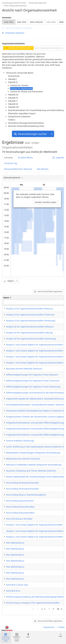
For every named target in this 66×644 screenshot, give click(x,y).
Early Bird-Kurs (13, 591)
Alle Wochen (43, 169)
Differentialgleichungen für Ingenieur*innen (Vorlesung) (33, 387)
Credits (61, 627)
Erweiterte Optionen (13, 33)
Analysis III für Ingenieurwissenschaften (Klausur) (30, 327)
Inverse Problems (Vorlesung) (20, 441)
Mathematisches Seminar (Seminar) (23, 459)
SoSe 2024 (9, 22)
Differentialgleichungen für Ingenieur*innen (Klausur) (32, 375)
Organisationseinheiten (13, 43)
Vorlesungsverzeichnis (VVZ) (14, 3)
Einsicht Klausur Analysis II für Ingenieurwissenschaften (33, 603)
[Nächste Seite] (49, 609)
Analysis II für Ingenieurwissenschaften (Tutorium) (30, 315)
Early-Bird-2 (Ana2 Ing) (17, 585)
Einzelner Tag (11, 163)
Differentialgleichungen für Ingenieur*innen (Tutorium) (33, 381)
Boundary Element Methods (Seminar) (24, 369)
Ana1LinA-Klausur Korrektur (19, 519)
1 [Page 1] (42, 609)
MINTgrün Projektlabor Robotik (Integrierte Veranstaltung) (34, 465)
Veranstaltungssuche (37, 3)
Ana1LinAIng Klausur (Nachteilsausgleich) (26, 495)
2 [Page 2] (45, 609)
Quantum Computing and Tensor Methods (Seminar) (31, 471)
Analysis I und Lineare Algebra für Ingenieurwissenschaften (35, 525)
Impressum (49, 627)
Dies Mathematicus (15, 543)
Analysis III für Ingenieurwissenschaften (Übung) (29, 333)
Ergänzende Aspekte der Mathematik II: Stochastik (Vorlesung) (36, 399)
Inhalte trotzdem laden (46, 202)
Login (60, 635)
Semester (7, 18)
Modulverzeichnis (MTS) (17, 638)
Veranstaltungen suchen (31, 134)
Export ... (11, 281)
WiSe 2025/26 (36, 22)
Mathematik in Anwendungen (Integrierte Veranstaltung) (33, 453)
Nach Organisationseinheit (15, 6)
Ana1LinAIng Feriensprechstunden (23, 483)
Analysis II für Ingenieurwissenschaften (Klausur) (30, 309)
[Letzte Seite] (53, 609)
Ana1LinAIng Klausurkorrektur (20, 507)
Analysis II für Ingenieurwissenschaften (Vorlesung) (31, 321)
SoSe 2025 (22, 22)
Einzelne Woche (25, 158)
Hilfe (28, 636)
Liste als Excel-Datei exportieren (48, 291)
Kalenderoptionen (12, 178)
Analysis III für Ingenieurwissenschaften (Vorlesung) (31, 339)
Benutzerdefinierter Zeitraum (18, 169)
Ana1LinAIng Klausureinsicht (20, 501)
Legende (58, 158)
